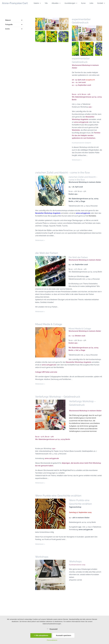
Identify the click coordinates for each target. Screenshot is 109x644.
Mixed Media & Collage (49, 326)
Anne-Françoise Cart (15, 3)
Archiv (15, 29)
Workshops (42, 558)
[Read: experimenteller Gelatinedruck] (52, 30)
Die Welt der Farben (79, 257)
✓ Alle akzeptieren (41, 635)
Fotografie (15, 25)
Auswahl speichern (64, 635)
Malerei (15, 20)
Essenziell (52, 629)
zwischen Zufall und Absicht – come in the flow (64, 172)
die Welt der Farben (47, 252)
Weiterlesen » (77, 159)
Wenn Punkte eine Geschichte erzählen (59, 497)
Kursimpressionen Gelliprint (82, 142)
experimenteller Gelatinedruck (81, 21)
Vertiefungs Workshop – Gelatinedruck (59, 399)
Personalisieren (52, 640)
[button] (45, 3)
